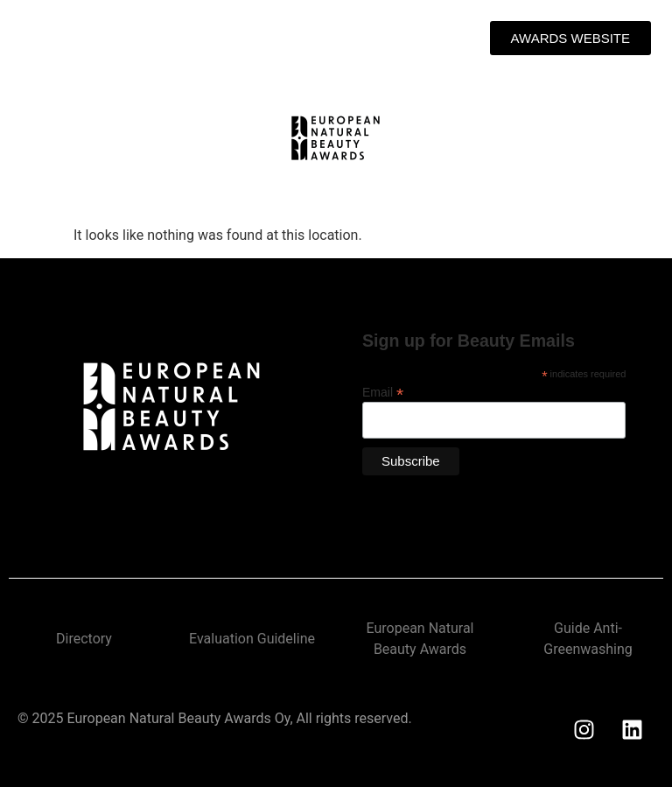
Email (383, 392)
